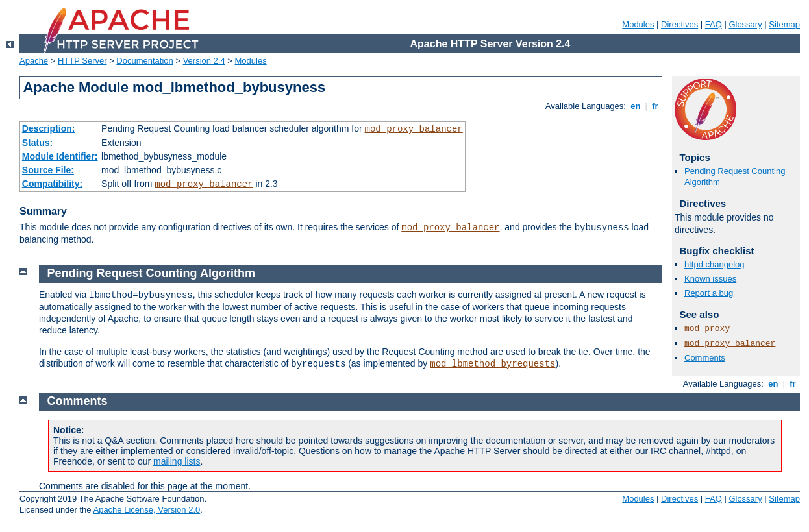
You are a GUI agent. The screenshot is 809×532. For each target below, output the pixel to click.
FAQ (714, 24)
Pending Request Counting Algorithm (151, 273)
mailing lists (177, 461)
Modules (638, 24)
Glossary (745, 24)
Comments (705, 358)
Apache (34, 61)
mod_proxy (707, 329)
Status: (37, 143)
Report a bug (709, 293)
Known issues (710, 279)
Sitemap (784, 24)
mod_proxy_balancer (414, 129)
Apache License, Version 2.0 (146, 510)
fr (655, 106)
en (636, 106)
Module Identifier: (60, 156)
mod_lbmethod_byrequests (492, 364)
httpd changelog (715, 264)
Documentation (144, 61)
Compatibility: (52, 184)
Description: (49, 128)
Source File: (48, 170)
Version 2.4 (204, 61)
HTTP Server (82, 61)
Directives (679, 24)
